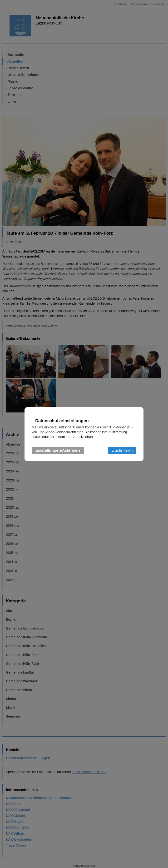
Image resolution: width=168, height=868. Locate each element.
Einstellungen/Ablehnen (58, 450)
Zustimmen (122, 450)
